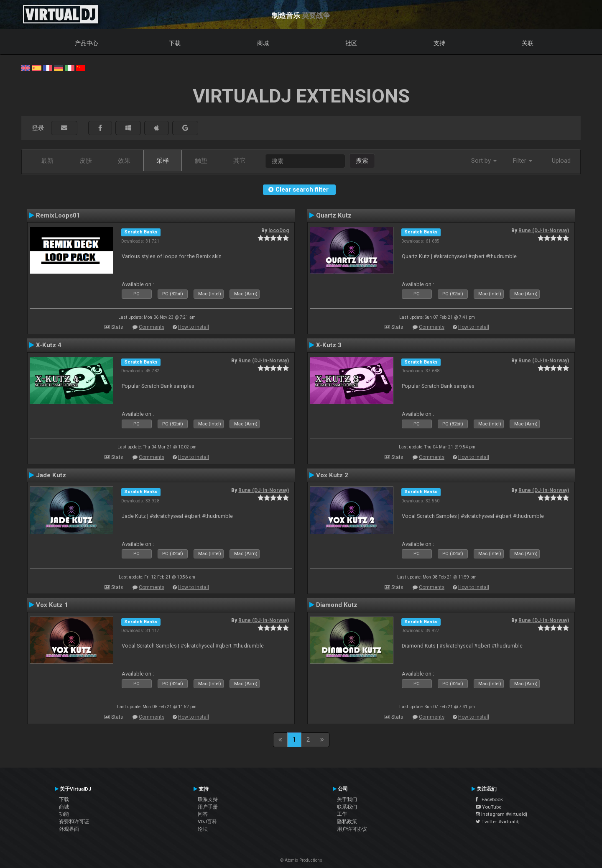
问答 (203, 814)
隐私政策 (347, 822)
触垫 (201, 161)
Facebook (489, 799)
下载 (175, 43)
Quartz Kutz (334, 215)
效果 (124, 161)
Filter (523, 161)
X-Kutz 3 (329, 345)
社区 (351, 43)
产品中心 (87, 43)
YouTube (488, 807)
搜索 (362, 161)
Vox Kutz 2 (332, 475)
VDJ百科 (207, 822)
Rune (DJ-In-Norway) (544, 230)
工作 (342, 814)
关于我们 (347, 799)
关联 (528, 43)
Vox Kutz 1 (52, 605)
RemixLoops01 (58, 215)
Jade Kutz (51, 475)
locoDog (279, 230)
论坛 (203, 829)
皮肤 (86, 161)
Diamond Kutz (337, 605)
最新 (47, 161)
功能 (64, 814)
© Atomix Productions (301, 860)
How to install (194, 327)
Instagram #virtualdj (501, 814)
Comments (152, 327)
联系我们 (347, 807)
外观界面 (69, 829)
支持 (439, 43)
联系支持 (208, 799)
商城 (263, 43)
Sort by (484, 161)
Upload (561, 161)
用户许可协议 (352, 829)
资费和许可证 (74, 822)
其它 (240, 161)
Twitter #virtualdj (498, 822)
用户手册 (208, 807)
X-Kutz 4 (49, 345)
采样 (163, 161)
